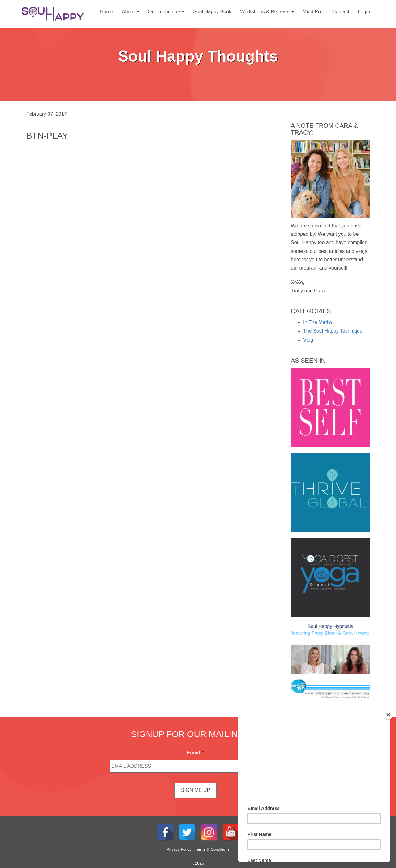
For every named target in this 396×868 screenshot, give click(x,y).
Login (364, 12)
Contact (341, 12)
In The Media (318, 322)
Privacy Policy (179, 849)
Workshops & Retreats (267, 12)
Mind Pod (313, 12)
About (131, 12)
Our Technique (166, 12)
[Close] (388, 715)
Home (107, 12)
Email (196, 753)
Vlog (308, 340)
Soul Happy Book (212, 12)
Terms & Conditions (212, 849)
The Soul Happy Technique (333, 331)
